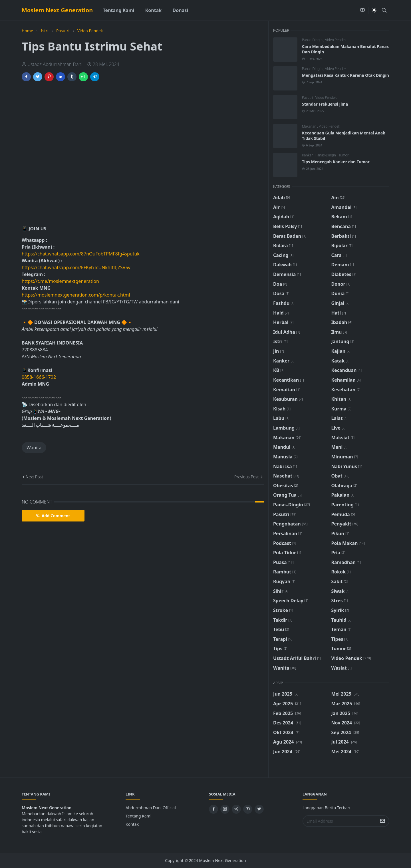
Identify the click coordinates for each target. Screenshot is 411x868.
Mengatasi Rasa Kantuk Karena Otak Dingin (345, 75)
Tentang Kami (138, 816)
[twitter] (259, 809)
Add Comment (53, 516)
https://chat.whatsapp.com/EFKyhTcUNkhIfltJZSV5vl (77, 267)
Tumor (343, 155)
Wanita (34, 448)
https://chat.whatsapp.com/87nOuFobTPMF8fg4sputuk (81, 254)
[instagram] (225, 809)
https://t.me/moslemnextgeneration (60, 281)
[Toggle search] (384, 10)
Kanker (308, 155)
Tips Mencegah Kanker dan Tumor (336, 162)
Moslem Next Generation (57, 10)
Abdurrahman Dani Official (151, 808)
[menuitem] (118, 10)
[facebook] (213, 809)
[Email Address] (340, 821)
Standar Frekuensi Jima (325, 104)
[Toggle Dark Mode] (374, 10)
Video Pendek (336, 40)
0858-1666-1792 (39, 377)
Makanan (310, 126)
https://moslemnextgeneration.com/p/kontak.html (76, 295)
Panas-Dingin (313, 40)
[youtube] (362, 10)
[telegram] (236, 809)
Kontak (132, 824)
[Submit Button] (382, 821)
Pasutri (308, 97)
